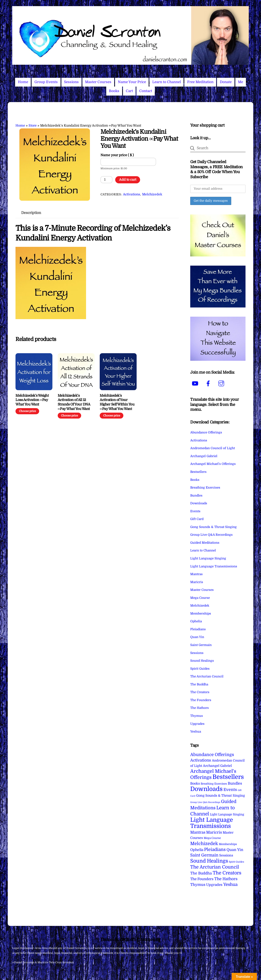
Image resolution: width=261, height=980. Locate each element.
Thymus (197, 716)
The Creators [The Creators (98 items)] (227, 873)
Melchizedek (152, 194)
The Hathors (200, 708)
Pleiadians (198, 629)
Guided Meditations (205, 543)
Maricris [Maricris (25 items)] (214, 832)
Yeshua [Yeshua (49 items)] (230, 884)
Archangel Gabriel (204, 456)
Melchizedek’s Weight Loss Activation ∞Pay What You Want (32, 400)
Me (241, 82)
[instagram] (222, 384)
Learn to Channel (167, 82)
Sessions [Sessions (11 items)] (226, 855)
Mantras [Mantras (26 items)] (198, 832)
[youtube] (196, 384)
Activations (132, 194)
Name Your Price (132, 82)
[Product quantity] (106, 180)
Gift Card (197, 519)
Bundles (196, 496)
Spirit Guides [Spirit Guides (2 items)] (236, 862)
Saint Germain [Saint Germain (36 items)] (204, 855)
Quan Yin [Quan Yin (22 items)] (235, 850)
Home (23, 82)
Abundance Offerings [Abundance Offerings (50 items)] (212, 755)
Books (114, 91)
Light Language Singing (208, 558)
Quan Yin (197, 637)
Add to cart (128, 180)
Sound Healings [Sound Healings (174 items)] (209, 861)
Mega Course (200, 598)
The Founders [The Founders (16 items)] (202, 879)
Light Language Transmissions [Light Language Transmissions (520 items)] (212, 823)
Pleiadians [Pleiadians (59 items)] (215, 850)
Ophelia (196, 621)
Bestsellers (198, 472)
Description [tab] (31, 213)
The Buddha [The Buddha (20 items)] (201, 873)
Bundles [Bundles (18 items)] (235, 783)
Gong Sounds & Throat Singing (213, 527)
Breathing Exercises (205, 488)
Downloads (199, 503)
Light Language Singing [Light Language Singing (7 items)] (227, 815)
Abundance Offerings (206, 432)
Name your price (117, 155)
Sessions (71, 82)
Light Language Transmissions (214, 566)
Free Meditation (200, 82)
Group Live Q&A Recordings (211, 535)
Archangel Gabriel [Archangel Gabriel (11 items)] (217, 766)
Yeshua (196, 732)
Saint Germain (201, 645)
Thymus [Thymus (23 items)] (198, 885)
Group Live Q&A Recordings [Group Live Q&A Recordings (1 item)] (205, 802)
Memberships (201, 614)
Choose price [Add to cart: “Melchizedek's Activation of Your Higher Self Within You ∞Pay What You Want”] (112, 416)
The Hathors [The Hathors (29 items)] (226, 879)
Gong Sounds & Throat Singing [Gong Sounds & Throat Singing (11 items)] (221, 796)
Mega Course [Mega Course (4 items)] (212, 838)
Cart (129, 91)
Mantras (196, 574)
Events (195, 511)
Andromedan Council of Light (213, 448)
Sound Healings (202, 661)
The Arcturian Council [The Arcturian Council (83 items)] (215, 867)
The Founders (201, 700)
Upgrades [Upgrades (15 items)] (214, 885)
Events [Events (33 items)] (230, 790)
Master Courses (98, 82)
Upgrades (197, 724)
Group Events (46, 82)
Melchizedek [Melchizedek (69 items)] (204, 844)
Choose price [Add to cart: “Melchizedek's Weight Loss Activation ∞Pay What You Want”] (27, 411)
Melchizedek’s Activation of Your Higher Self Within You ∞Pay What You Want (117, 402)
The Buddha (199, 684)
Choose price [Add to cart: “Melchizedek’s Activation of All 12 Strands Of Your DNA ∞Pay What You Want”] (69, 416)
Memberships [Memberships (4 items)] (228, 844)
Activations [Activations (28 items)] (201, 760)
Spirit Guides (200, 669)
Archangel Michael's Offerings (213, 464)
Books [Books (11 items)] (195, 783)
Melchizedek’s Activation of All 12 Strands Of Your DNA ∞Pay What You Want (74, 402)
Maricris (197, 582)
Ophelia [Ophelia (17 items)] (197, 850)
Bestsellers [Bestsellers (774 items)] (228, 777)
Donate (226, 82)
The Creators (200, 692)
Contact (146, 91)
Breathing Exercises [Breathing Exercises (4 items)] (214, 784)
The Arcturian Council (207, 676)
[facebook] (209, 384)
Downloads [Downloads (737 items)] (206, 789)
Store (33, 126)
